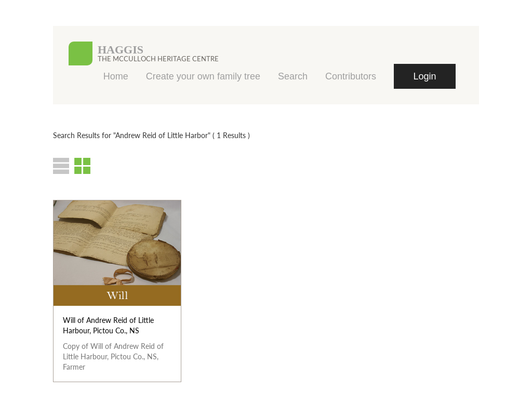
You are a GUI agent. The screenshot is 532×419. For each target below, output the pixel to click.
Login (424, 76)
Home (116, 76)
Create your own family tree (203, 76)
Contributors (351, 76)
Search (293, 76)
